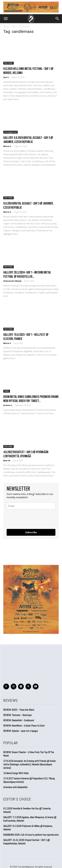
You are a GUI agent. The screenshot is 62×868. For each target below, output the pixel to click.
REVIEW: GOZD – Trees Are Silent (19, 710)
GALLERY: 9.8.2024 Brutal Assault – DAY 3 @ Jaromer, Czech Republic (28, 140)
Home (6, 26)
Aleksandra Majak (12, 281)
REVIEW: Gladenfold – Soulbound (19, 720)
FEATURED (9, 63)
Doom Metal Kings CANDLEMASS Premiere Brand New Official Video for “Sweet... (31, 399)
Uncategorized (10, 132)
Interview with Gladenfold (15, 787)
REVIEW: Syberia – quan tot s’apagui (21, 731)
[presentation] (26, 518)
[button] (6, 19)
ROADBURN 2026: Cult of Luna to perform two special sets (31, 835)
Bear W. (7, 460)
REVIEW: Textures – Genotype (17, 715)
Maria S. (7, 146)
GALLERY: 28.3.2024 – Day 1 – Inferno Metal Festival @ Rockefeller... (27, 275)
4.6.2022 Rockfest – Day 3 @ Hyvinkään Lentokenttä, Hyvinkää (26, 454)
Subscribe (31, 532)
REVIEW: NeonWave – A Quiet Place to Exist (24, 726)
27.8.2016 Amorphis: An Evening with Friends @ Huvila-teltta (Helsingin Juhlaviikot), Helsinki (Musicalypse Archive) (30, 764)
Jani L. (6, 77)
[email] (31, 506)
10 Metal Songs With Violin (16, 773)
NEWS (7, 391)
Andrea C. (8, 405)
